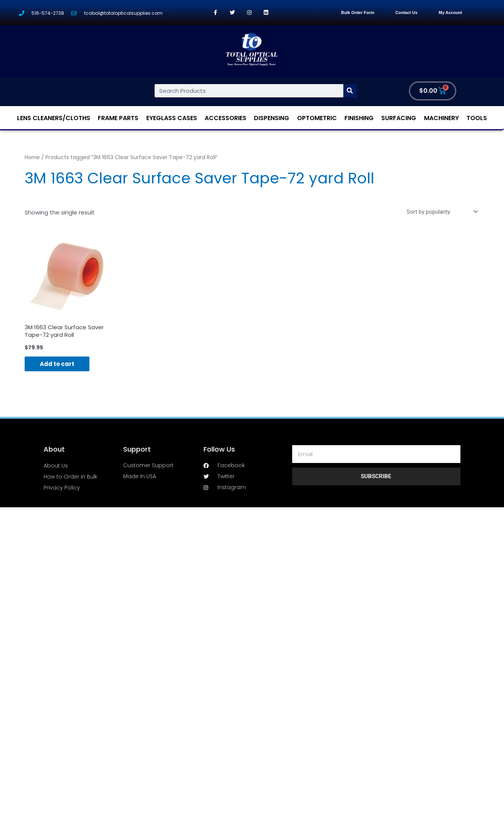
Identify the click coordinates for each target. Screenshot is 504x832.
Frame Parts (118, 118)
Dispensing (272, 118)
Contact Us (407, 13)
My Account (451, 13)
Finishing (359, 118)
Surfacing (399, 118)
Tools (477, 118)
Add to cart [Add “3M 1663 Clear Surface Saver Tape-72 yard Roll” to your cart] (57, 364)
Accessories (225, 118)
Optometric (317, 118)
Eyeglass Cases (172, 118)
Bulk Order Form (358, 13)
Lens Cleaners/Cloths (54, 118)
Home (32, 157)
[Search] (350, 91)
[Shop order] (441, 212)
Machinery (441, 118)
